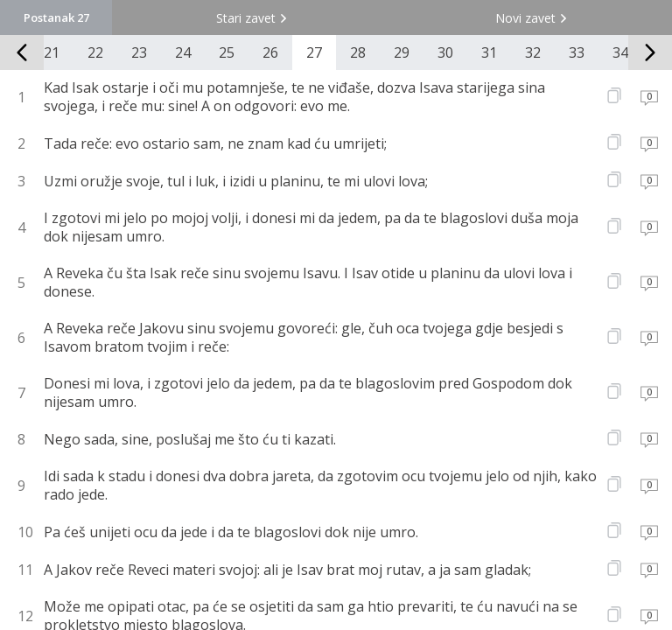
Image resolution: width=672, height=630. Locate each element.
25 (227, 52)
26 (270, 52)
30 (445, 52)
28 (358, 52)
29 (402, 52)
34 (620, 52)
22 (95, 52)
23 (139, 52)
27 (314, 52)
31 (489, 52)
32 (533, 52)
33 (577, 52)
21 (52, 52)
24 (183, 52)
